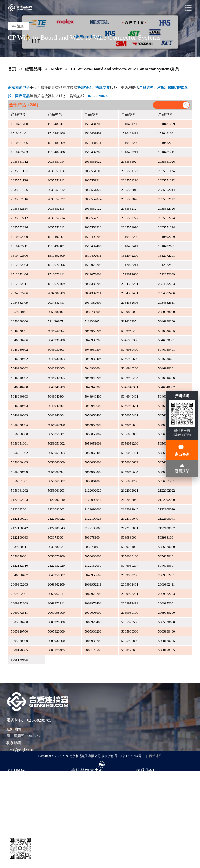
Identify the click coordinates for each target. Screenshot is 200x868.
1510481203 (93, 124)
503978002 (55, 547)
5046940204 (93, 378)
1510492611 (93, 255)
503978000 (55, 537)
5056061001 (19, 481)
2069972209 (19, 603)
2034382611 (167, 302)
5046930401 (167, 349)
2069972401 (93, 603)
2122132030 (93, 566)
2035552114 (19, 208)
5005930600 (56, 641)
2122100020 (167, 509)
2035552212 (19, 218)
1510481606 (19, 143)
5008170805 (19, 660)
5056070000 (167, 547)
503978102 (129, 547)
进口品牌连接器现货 (23, 780)
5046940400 (93, 396)
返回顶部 (182, 468)
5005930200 (93, 631)
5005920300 (56, 622)
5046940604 (56, 415)
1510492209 (167, 237)
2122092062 (56, 509)
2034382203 (167, 284)
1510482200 (130, 143)
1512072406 (19, 274)
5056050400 (93, 415)
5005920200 (19, 622)
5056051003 (93, 443)
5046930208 (56, 340)
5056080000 (93, 556)
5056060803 (130, 472)
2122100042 (19, 528)
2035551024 (130, 161)
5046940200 (130, 368)
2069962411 (167, 584)
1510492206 (130, 237)
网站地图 (155, 756)
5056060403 (19, 462)
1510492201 (56, 237)
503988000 (129, 537)
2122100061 (130, 528)
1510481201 (56, 124)
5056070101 (167, 556)
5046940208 (19, 387)
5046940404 (56, 406)
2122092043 (130, 509)
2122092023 (19, 500)
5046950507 (56, 575)
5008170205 (167, 641)
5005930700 (93, 641)
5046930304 (93, 349)
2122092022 (167, 490)
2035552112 (167, 199)
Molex (56, 69)
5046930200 (167, 321)
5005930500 (19, 641)
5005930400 (167, 631)
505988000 (129, 312)
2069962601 (19, 594)
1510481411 (130, 133)
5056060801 (56, 472)
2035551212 (56, 180)
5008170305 (19, 650)
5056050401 (130, 415)
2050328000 (167, 312)
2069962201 (167, 575)
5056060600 (56, 462)
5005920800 (56, 631)
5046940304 (56, 396)
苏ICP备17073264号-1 (129, 756)
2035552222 (130, 218)
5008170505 (93, 650)
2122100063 (19, 537)
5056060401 (130, 453)
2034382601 (93, 302)
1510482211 (130, 152)
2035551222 (167, 180)
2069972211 (56, 603)
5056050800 (19, 434)
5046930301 (167, 340)
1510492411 (130, 246)
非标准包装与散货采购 (24, 811)
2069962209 (56, 584)
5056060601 (93, 462)
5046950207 (130, 566)
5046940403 (19, 406)
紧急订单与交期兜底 (23, 788)
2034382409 (19, 302)
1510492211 (19, 246)
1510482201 (167, 143)
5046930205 (167, 331)
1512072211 (130, 265)
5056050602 (130, 425)
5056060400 (93, 453)
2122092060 (167, 500)
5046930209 (93, 340)
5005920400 (93, 622)
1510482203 (19, 152)
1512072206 (56, 265)
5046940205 (130, 378)
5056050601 (93, 425)
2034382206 (19, 293)
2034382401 (130, 293)
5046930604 (93, 368)
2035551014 (56, 161)
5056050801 (56, 434)
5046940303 (19, 396)
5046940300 (93, 387)
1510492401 (56, 246)
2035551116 (93, 171)
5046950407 (19, 575)
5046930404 (93, 359)
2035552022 (56, 199)
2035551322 (93, 190)
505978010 (19, 312)
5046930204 (130, 331)
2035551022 (93, 161)
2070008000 (93, 613)
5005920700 (19, 631)
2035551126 (19, 180)
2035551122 (130, 171)
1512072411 (56, 274)
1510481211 (167, 152)
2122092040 (56, 500)
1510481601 (167, 133)
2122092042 (130, 500)
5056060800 (19, 472)
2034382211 (93, 293)
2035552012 (130, 190)
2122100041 (167, 519)
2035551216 (130, 180)
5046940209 (56, 387)
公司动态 (78, 803)
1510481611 (93, 143)
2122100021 (19, 519)
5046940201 (167, 368)
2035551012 (19, 161)
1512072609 (167, 274)
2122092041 (93, 500)
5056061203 (56, 490)
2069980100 (130, 613)
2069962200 (130, 575)
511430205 (92, 321)
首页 (12, 69)
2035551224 (167, 227)
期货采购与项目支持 (23, 796)
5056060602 (130, 462)
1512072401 (167, 265)
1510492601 (167, 246)
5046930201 (19, 331)
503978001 (19, 547)
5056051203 (56, 453)
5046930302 (19, 349)
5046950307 (167, 566)
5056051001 (19, 443)
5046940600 (93, 406)
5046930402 (19, 359)
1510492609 (56, 255)
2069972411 (130, 603)
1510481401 (19, 133)
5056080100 (130, 556)
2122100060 (93, 528)
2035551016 (130, 227)
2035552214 (56, 218)
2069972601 (167, 603)
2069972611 (19, 613)
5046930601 (167, 359)
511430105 (55, 321)
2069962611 (56, 594)
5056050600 (56, 425)
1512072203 (19, 265)
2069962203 (19, 584)
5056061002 (56, 481)
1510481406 (56, 133)
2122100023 (93, 519)
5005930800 (130, 641)
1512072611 (19, 284)
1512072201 (167, 255)
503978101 (92, 547)
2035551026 (167, 161)
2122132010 (19, 566)
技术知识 (78, 788)
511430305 (129, 321)
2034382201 (130, 284)
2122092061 (19, 509)
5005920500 (130, 622)
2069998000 (56, 613)
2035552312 (56, 227)
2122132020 (56, 566)
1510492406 (93, 246)
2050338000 (19, 321)
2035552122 (93, 208)
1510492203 (93, 237)
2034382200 (93, 284)
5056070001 (19, 556)
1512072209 (93, 265)
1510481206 (130, 124)
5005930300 (130, 631)
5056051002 (56, 443)
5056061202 (19, 490)
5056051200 (130, 443)
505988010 (55, 312)
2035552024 (93, 199)
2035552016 (19, 199)
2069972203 (167, 594)
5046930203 (93, 331)
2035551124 (167, 171)
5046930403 (56, 359)
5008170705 (167, 650)
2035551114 (56, 171)
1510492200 (19, 237)
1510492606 (19, 255)
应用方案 (78, 796)
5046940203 (56, 378)
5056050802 (93, 434)
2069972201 (130, 594)
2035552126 (167, 208)
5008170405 (56, 650)
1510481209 (167, 124)
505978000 (92, 312)
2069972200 (93, 594)
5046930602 (19, 368)
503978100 (92, 537)
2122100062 (167, 528)
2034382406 (167, 293)
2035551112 (19, 171)
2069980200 (167, 613)
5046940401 (130, 396)
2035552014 (167, 190)
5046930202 (56, 331)
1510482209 (93, 152)
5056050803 (130, 434)
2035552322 (93, 227)
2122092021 (130, 490)
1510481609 (56, 143)
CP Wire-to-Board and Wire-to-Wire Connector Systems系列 (125, 69)
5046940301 (130, 387)
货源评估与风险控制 (23, 819)
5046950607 (93, 575)
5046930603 (56, 368)
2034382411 (56, 302)
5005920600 (167, 622)
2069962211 (93, 584)
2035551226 (19, 190)
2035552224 (167, 218)
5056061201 (167, 481)
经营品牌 (33, 69)
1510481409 (93, 133)
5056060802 (93, 472)
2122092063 (93, 509)
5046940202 (19, 378)
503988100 (166, 537)
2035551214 (93, 180)
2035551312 (56, 190)
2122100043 (56, 528)
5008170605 (130, 650)
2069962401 (130, 584)
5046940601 (130, 406)
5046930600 (130, 359)
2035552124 (130, 208)
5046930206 (19, 340)
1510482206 (56, 152)
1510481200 (19, 124)
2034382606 (130, 302)
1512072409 (56, 284)
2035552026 (130, 199)
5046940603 (19, 415)
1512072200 (130, 255)
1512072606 (130, 274)
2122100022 (56, 519)
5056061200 (130, 481)
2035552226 (19, 227)
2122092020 (93, 490)
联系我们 (143, 780)
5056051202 (19, 453)
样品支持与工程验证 (23, 803)
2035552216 (93, 218)
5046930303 (56, 349)
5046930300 (130, 340)
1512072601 (93, 274)
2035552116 (56, 208)
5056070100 (56, 556)
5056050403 (19, 425)
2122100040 (130, 519)
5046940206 (167, 378)
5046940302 (167, 387)
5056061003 (93, 481)
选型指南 (78, 780)
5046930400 (130, 349)
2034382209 (56, 293)
